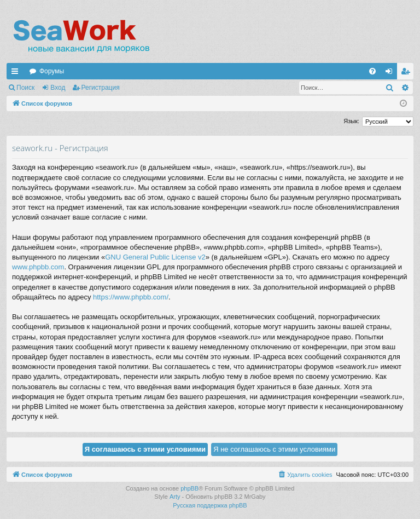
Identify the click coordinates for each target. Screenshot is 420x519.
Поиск (25, 88)
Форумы (52, 71)
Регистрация (101, 88)
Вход (58, 88)
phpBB (189, 488)
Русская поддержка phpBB (210, 505)
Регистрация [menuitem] (407, 73)
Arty (175, 497)
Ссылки (17, 73)
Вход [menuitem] (391, 73)
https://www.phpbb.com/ (131, 297)
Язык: (351, 121)
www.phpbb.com (38, 267)
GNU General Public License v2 (155, 257)
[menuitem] (372, 71)
